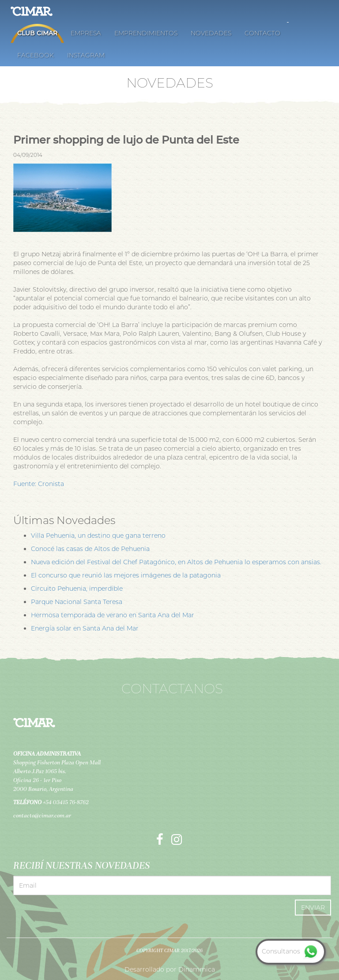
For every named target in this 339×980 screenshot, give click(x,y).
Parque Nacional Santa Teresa (77, 602)
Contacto (262, 33)
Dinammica (197, 969)
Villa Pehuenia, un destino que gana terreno (98, 536)
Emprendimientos (146, 33)
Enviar (313, 908)
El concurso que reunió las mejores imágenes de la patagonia (126, 575)
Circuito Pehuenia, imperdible (77, 589)
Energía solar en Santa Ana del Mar (85, 628)
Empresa (86, 33)
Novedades (211, 33)
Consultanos (291, 951)
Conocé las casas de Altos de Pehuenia (90, 549)
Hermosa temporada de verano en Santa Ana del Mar (113, 615)
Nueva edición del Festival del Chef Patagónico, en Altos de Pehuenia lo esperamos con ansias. (176, 562)
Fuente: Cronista (39, 484)
